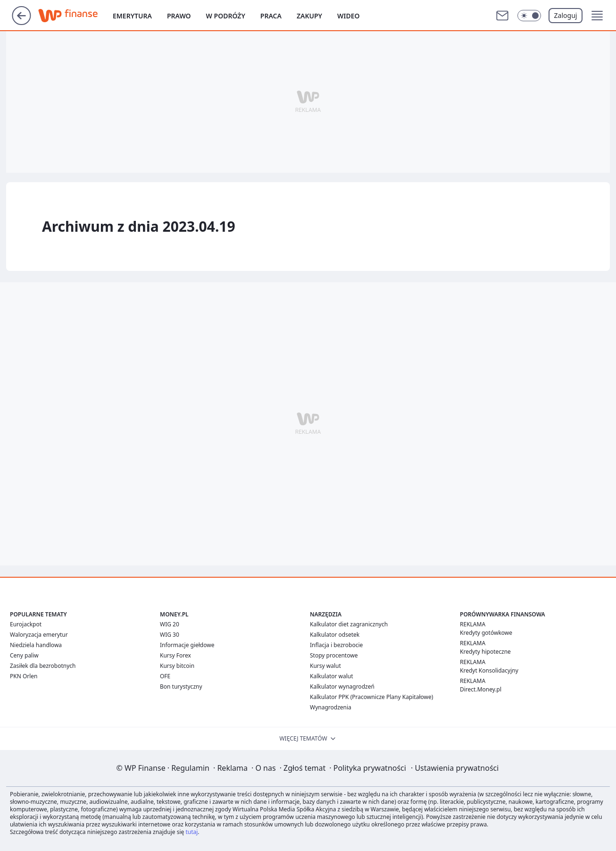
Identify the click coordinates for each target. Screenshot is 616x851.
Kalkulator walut (332, 676)
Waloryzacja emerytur (39, 635)
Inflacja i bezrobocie (336, 645)
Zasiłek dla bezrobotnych (43, 666)
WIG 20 (170, 624)
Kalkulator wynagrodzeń (342, 687)
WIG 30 (170, 635)
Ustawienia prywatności (455, 768)
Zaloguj (566, 15)
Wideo (349, 16)
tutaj (191, 832)
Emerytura (132, 16)
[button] (597, 16)
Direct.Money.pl (481, 689)
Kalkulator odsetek (335, 635)
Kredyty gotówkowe (486, 633)
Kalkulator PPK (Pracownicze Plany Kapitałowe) (371, 697)
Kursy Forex (175, 655)
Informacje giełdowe (187, 645)
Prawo (179, 16)
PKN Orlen (24, 676)
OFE (165, 676)
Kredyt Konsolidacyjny (489, 670)
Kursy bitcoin (177, 666)
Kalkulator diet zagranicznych (349, 624)
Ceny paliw (24, 655)
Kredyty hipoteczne (485, 652)
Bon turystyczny (181, 687)
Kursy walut (325, 666)
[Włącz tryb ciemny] (529, 16)
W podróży (226, 16)
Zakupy (309, 16)
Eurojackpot (26, 624)
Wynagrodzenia (331, 707)
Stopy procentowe (334, 655)
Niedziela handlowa (36, 645)
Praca (271, 16)
